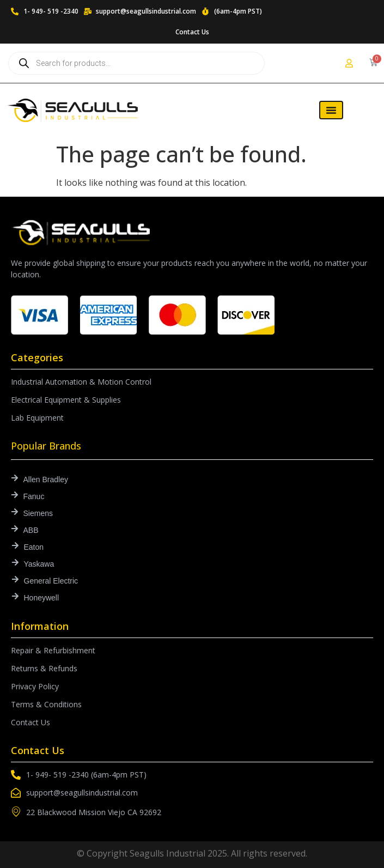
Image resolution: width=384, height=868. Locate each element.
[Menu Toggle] (331, 110)
